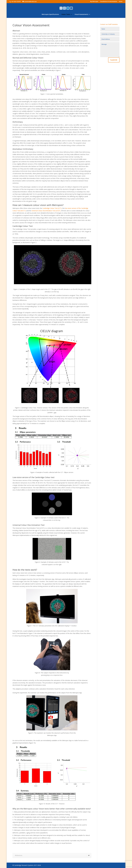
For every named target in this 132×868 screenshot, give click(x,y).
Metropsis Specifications (50, 14)
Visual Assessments (81, 14)
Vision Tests (66, 14)
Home (121, 2)
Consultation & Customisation (109, 2)
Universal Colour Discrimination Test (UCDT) (46, 211)
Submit (114, 60)
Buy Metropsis (94, 2)
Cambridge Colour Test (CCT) (52, 208)
